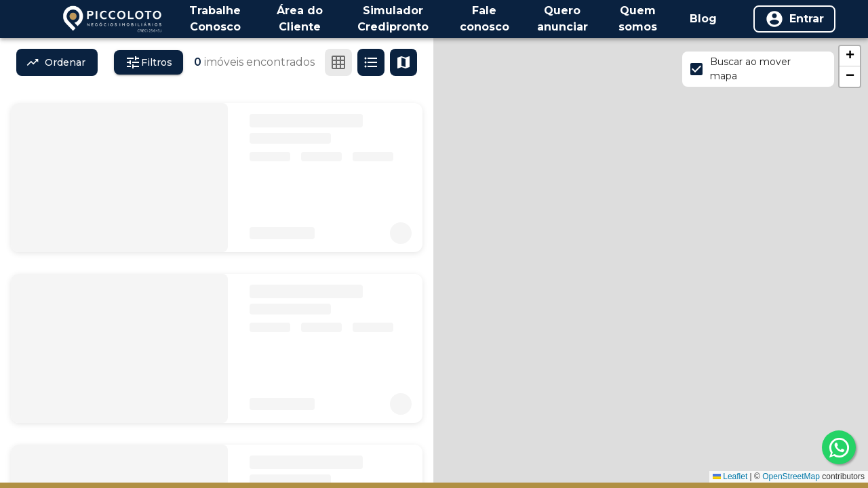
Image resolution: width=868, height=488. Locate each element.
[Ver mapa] (403, 62)
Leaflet (730, 476)
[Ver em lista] (371, 62)
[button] (850, 56)
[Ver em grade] (338, 62)
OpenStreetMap (791, 476)
